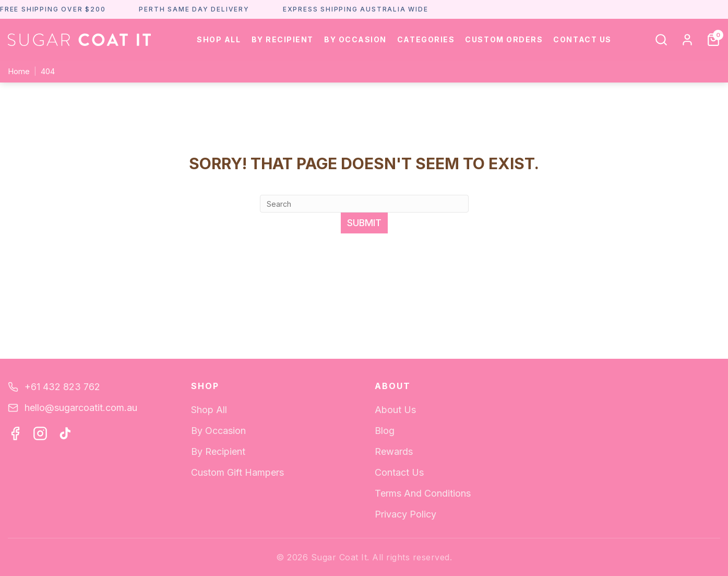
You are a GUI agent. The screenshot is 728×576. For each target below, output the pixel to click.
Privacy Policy (405, 514)
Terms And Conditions (423, 493)
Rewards (394, 451)
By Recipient (283, 39)
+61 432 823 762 (62, 387)
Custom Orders (504, 39)
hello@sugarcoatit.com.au (81, 408)
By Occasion (355, 39)
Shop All (219, 39)
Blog (385, 431)
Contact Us (582, 39)
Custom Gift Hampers (237, 472)
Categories (426, 39)
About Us (395, 410)
